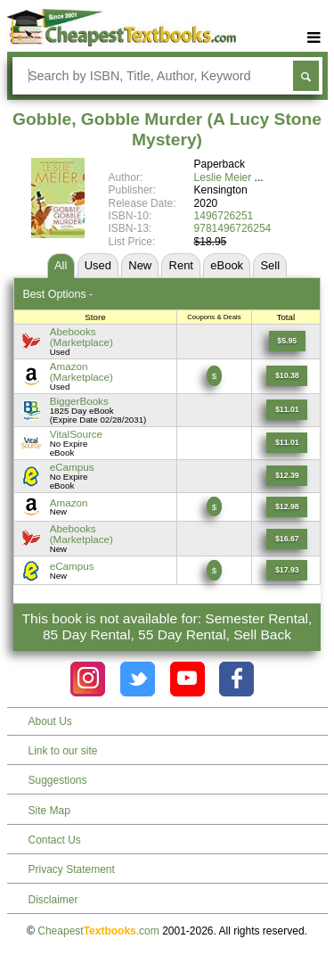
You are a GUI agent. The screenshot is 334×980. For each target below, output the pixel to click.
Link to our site (63, 751)
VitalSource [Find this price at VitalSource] (76, 434)
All (61, 265)
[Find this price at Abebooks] (287, 341)
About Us (50, 721)
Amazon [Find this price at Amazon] (69, 502)
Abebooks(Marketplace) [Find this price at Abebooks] (81, 337)
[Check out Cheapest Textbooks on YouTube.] (187, 679)
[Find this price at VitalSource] (287, 443)
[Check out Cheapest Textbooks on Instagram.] (88, 679)
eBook (227, 265)
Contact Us (55, 840)
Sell (270, 265)
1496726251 (224, 216)
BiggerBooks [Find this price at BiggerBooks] (79, 401)
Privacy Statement (72, 869)
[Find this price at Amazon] (287, 376)
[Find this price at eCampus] (287, 476)
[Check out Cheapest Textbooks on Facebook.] (236, 679)
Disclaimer (53, 900)
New (140, 265)
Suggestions (58, 780)
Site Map (49, 811)
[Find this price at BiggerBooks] (287, 410)
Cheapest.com (98, 931)
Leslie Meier (223, 177)
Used (98, 265)
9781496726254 (233, 228)
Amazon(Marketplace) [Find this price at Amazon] (81, 371)
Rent (181, 265)
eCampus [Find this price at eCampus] (72, 467)
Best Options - (57, 294)
